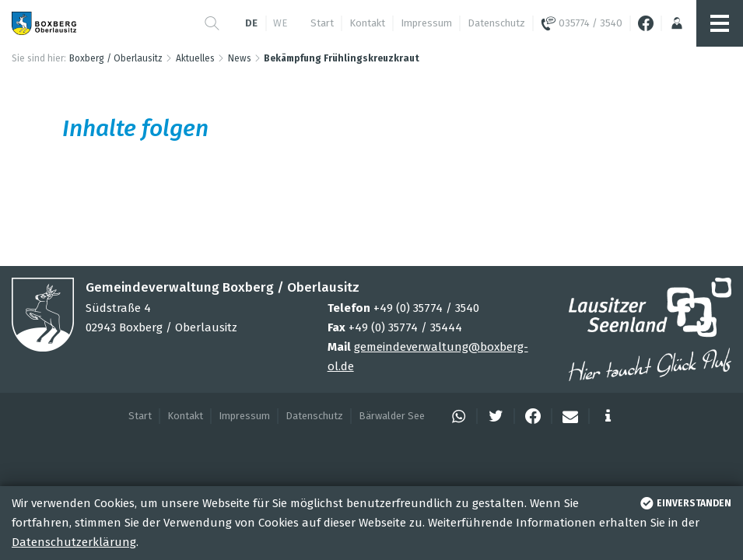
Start (322, 23)
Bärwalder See (392, 416)
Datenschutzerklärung (74, 542)
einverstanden (684, 503)
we (280, 23)
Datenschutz (496, 23)
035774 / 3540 (582, 23)
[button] (212, 23)
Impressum (426, 23)
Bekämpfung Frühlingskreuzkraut (342, 58)
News (240, 58)
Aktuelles (195, 58)
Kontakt (367, 23)
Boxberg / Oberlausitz (116, 58)
